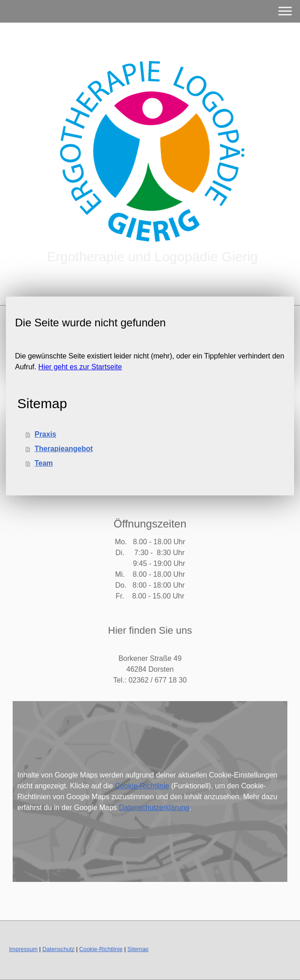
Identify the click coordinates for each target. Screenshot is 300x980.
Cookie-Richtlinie (142, 786)
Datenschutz (59, 949)
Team (44, 463)
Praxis (45, 434)
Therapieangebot (63, 449)
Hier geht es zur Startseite (80, 367)
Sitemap (138, 949)
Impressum (23, 949)
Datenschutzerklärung (154, 808)
